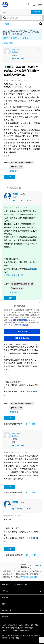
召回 (4, 625)
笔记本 (7, 24)
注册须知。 (34, 577)
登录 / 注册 (36, 12)
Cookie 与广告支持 (21, 325)
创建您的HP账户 (10, 38)
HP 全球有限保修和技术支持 (12, 628)
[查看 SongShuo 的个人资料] (23, 194)
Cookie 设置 (22, 332)
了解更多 (25, 38)
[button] (39, 49)
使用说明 (33, 269)
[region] (22, 322)
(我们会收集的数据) (20, 320)
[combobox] (22, 18)
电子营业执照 (25, 631)
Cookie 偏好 (29, 628)
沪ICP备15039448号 (10, 631)
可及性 (20, 625)
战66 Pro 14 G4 (16, 167)
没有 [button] (34, 424)
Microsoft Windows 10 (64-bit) (22, 162)
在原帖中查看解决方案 (14, 275)
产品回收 (12, 625)
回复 (10, 177)
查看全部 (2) (14, 171)
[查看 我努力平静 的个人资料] (16, 50)
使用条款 (25, 577)
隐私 (27, 625)
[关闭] (40, 303)
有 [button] (27, 424)
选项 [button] (41, 24)
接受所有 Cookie (22, 338)
